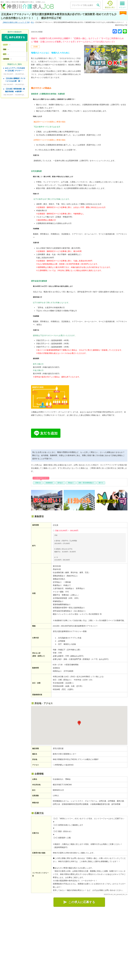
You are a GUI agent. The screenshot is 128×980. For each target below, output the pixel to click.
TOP (16, 22)
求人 (32, 22)
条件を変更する (15, 37)
